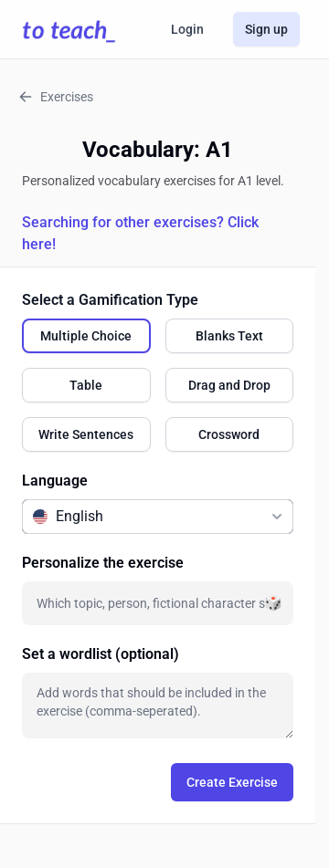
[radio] (86, 336)
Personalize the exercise (103, 563)
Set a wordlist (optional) (101, 654)
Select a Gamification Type (110, 300)
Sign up (266, 29)
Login (187, 29)
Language (55, 481)
